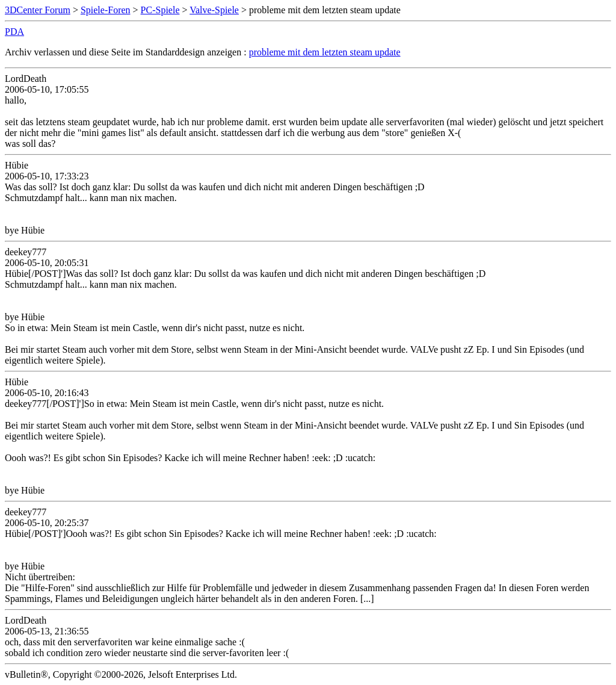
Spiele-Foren (106, 10)
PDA (14, 32)
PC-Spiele (160, 10)
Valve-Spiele (214, 10)
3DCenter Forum (38, 10)
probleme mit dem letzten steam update (325, 52)
